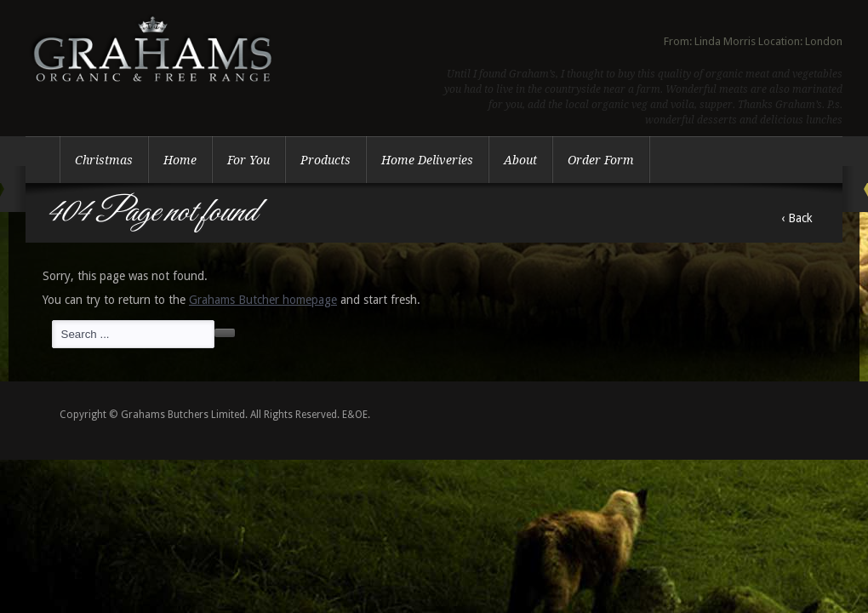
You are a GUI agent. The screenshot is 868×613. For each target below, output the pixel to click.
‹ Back (797, 218)
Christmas (104, 160)
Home (180, 160)
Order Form (601, 160)
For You (248, 160)
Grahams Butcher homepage (263, 300)
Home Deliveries (427, 160)
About (520, 160)
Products (325, 160)
